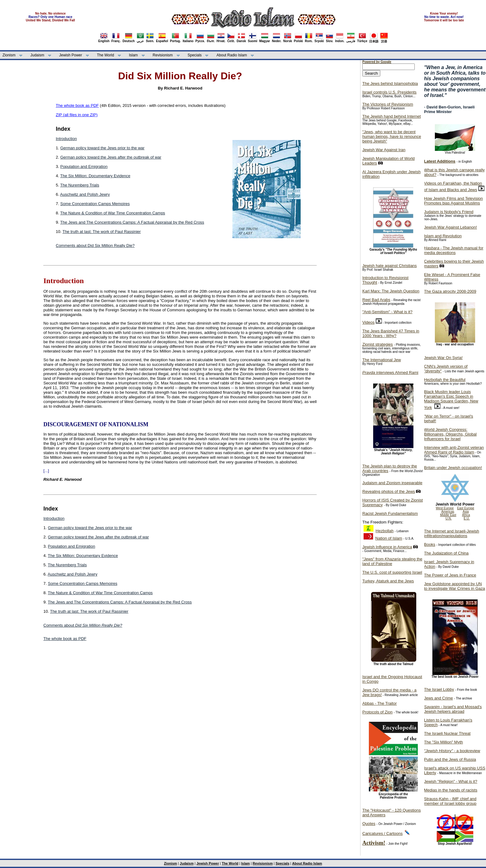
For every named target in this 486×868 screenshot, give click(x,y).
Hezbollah (385, 531)
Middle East (448, 515)
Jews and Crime (438, 698)
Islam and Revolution (443, 236)
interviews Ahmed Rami (390, 373)
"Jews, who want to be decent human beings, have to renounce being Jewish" (392, 136)
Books (430, 544)
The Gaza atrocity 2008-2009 (450, 291)
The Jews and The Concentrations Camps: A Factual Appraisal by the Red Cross (132, 222)
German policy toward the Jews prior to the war (102, 148)
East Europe (466, 508)
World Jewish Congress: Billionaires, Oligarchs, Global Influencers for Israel (450, 434)
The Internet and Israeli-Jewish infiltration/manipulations (452, 533)
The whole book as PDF (77, 105)
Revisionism (163, 55)
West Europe (445, 508)
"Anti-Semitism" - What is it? (387, 312)
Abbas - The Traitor (380, 703)
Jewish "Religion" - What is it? (451, 781)
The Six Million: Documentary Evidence (95, 176)
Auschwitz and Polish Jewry (85, 194)
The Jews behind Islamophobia (390, 83)
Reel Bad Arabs (376, 300)
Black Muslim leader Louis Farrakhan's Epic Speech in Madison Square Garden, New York (451, 400)
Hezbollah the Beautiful (445, 380)
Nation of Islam (389, 538)
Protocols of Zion (378, 712)
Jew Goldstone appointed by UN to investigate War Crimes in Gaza (455, 586)
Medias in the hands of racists (451, 790)
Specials (194, 55)
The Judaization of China (446, 553)
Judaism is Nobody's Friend (449, 212)
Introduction (66, 139)
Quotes (369, 824)
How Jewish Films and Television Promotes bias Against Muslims (453, 201)
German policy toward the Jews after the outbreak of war (111, 157)
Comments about (83, 625)
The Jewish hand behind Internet (392, 116)
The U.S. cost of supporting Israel (392, 572)
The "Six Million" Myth (444, 742)
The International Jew (382, 360)
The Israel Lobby (439, 689)
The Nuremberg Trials (80, 185)
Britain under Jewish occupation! (453, 468)
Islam (133, 55)
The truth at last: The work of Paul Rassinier (102, 232)
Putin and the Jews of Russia (450, 759)
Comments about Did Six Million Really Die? (95, 245)
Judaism (37, 55)
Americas (448, 512)
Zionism (9, 55)
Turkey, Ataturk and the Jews (388, 581)
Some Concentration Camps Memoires (95, 204)
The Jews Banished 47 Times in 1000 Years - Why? (391, 333)
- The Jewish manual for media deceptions (454, 250)
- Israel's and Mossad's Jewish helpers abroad (453, 709)
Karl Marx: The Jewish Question (391, 291)
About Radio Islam (232, 55)
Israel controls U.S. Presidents (389, 92)
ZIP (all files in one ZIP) (77, 115)
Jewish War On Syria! (443, 358)
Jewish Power (71, 55)
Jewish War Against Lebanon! (451, 227)
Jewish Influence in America (387, 547)
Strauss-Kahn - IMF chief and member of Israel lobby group (450, 801)
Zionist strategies (378, 344)
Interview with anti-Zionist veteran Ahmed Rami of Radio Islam (454, 450)
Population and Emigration (84, 167)
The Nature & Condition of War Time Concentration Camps (113, 213)
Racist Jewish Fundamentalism (390, 513)
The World (106, 55)
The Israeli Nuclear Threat (447, 733)
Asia (466, 512)
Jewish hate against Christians (390, 266)
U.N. (448, 518)
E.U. (467, 518)
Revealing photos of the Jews (389, 491)
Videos (369, 322)
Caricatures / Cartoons (382, 833)
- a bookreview (452, 751)
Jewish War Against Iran (384, 150)
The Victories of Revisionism (388, 104)
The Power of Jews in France (450, 575)
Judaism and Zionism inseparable (392, 483)
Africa (466, 515)
